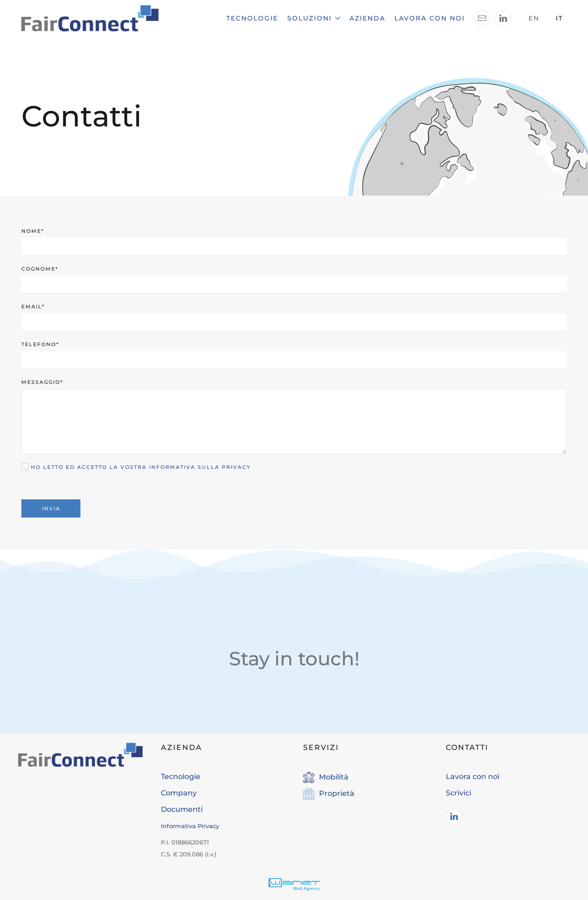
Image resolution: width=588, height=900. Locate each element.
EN (534, 18)
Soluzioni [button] (314, 18)
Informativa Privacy (190, 826)
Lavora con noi (430, 18)
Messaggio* (42, 382)
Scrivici (458, 793)
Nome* (33, 231)
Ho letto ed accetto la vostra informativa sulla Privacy (141, 467)
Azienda (367, 18)
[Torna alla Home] (90, 18)
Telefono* (40, 344)
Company (179, 793)
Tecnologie (252, 18)
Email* (33, 307)
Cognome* (40, 269)
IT (559, 18)
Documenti (182, 809)
